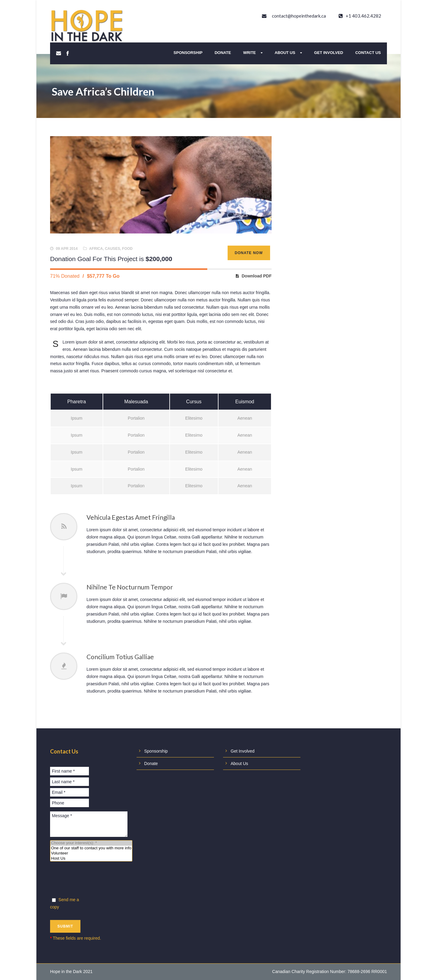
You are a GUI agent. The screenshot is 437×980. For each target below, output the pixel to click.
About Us (285, 53)
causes (113, 249)
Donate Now (249, 253)
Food (127, 249)
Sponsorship (188, 53)
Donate (223, 53)
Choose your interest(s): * (91, 843)
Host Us (91, 859)
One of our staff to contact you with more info (91, 848)
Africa (96, 249)
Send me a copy (64, 903)
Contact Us (368, 53)
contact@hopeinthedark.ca (299, 16)
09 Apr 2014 (67, 249)
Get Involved (329, 53)
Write (249, 53)
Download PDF (257, 276)
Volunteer (91, 853)
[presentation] (96, 880)
